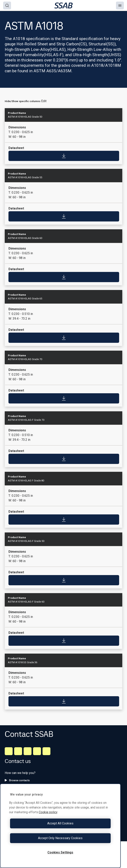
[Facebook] (18, 751)
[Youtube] (46, 751)
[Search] (7, 5)
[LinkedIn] (9, 751)
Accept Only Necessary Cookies (60, 838)
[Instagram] (28, 751)
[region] (60, 826)
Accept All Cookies (60, 823)
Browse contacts (17, 780)
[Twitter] (37, 751)
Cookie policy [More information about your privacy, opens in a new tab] (48, 812)
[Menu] (120, 5)
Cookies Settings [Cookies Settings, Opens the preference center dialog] (60, 852)
